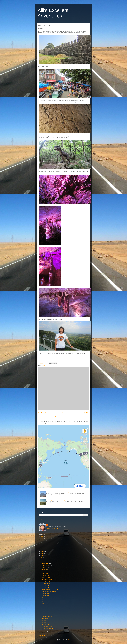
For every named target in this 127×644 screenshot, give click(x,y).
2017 (42, 551)
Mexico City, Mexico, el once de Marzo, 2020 (57, 500)
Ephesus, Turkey (46, 614)
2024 (42, 539)
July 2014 (45, 569)
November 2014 (46, 561)
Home (64, 413)
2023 (42, 541)
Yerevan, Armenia (46, 594)
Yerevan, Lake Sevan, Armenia (49, 592)
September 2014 (46, 565)
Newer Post (42, 413)
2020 (42, 545)
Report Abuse (43, 636)
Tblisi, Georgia (45, 585)
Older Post (85, 413)
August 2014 (45, 567)
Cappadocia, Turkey (46, 608)
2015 (42, 555)
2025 (42, 537)
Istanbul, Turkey (46, 620)
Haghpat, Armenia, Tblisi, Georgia (50, 590)
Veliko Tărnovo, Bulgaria (48, 628)
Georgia (44, 365)
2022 (42, 543)
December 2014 (46, 559)
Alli (49, 525)
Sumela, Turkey (45, 606)
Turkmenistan (45, 571)
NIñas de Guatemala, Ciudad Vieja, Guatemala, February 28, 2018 (62, 492)
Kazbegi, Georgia (46, 581)
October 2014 (45, 563)
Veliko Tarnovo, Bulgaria (47, 626)
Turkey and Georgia (46, 604)
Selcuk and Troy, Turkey (47, 616)
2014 (42, 557)
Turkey (43, 612)
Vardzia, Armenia (46, 598)
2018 (42, 549)
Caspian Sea (45, 573)
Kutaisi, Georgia (46, 600)
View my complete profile (52, 528)
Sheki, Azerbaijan (46, 577)
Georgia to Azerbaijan (47, 579)
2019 (42, 547)
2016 (42, 553)
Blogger (70, 639)
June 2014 (45, 631)
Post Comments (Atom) (50, 416)
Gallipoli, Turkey (46, 618)
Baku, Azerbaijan (46, 575)
